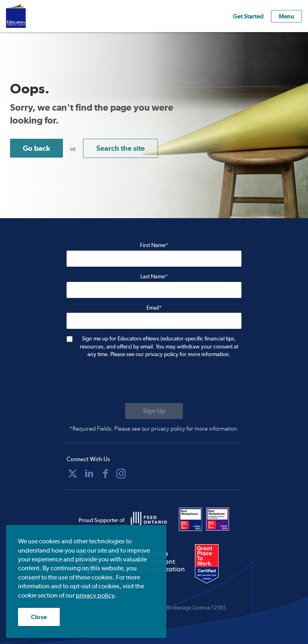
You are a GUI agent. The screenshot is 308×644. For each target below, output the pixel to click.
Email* (154, 308)
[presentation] (128, 381)
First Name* (154, 245)
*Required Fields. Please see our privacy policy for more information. (154, 429)
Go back (36, 148)
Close (39, 617)
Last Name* (154, 276)
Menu (287, 16)
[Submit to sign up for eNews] (154, 411)
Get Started (248, 16)
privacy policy (95, 595)
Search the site (121, 148)
